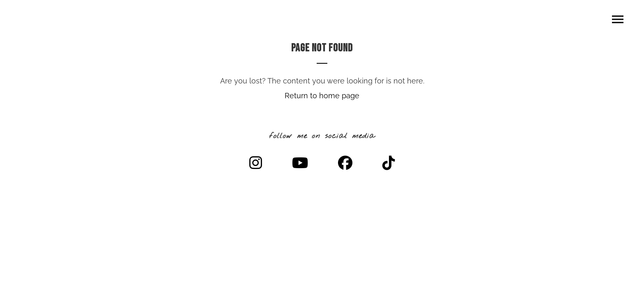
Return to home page (322, 96)
